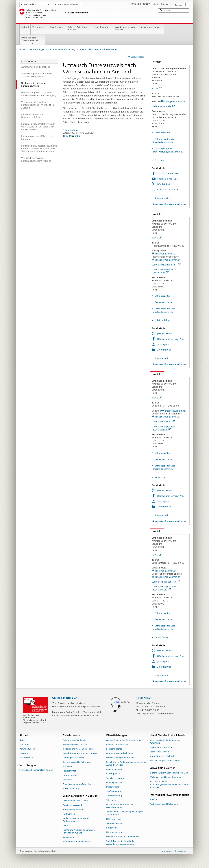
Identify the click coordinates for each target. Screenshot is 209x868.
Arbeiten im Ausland (72, 805)
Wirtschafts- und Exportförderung (165, 777)
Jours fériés (160, 477)
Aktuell (25, 30)
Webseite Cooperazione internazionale (164, 588)
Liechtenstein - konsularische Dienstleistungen (119, 806)
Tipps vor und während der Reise (78, 749)
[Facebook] (64, 136)
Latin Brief (24, 744)
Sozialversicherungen (116, 778)
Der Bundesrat (31, 4)
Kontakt (156, 62)
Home (22, 49)
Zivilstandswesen (114, 832)
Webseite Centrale (163, 422)
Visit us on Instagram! (168, 190)
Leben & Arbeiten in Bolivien (79, 30)
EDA (48, 4)
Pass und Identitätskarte (117, 744)
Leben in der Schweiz (159, 752)
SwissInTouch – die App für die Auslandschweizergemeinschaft (121, 843)
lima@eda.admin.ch (175, 101)
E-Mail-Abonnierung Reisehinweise (79, 784)
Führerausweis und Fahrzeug (62, 49)
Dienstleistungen (102, 30)
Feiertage (159, 160)
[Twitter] (67, 136)
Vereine (66, 826)
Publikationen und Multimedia (164, 804)
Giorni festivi (161, 637)
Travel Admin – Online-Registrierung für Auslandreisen (125, 813)
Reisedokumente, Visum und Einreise (80, 753)
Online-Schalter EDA (65, 698)
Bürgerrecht (112, 828)
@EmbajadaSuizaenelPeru (171, 339)
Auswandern (69, 837)
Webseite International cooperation (164, 271)
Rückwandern (69, 814)
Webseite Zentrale (163, 106)
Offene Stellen (26, 758)
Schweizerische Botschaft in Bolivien (36, 770)
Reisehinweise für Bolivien (75, 740)
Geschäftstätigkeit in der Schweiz (165, 761)
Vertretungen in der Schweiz (76, 801)
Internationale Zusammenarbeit (32, 41)
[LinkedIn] (70, 136)
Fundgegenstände (115, 783)
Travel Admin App (71, 789)
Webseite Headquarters (166, 265)
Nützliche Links (113, 819)
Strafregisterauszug (115, 791)
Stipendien (111, 800)
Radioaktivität (69, 771)
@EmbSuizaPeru (165, 184)
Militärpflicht (112, 787)
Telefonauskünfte (163, 302)
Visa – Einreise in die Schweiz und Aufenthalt (165, 742)
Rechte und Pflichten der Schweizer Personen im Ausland (79, 831)
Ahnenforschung (114, 796)
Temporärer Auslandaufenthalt (77, 842)
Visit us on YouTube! (168, 179)
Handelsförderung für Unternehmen (123, 837)
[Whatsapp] (76, 136)
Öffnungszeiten (162, 133)
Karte (157, 88)
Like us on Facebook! (168, 173)
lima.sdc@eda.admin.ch (168, 260)
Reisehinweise (57, 30)
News (22, 740)
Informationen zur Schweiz (162, 756)
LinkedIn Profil (164, 350)
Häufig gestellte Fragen (74, 758)
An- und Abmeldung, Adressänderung (124, 740)
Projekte (154, 800)
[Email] (79, 136)
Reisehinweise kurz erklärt (75, 744)
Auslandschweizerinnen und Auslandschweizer (76, 820)
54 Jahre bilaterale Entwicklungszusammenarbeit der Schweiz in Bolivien (169, 784)
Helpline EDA (144, 698)
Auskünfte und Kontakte (161, 747)
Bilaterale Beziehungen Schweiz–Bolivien (169, 773)
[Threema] (73, 136)
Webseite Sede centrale (166, 582)
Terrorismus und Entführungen (77, 762)
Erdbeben (67, 767)
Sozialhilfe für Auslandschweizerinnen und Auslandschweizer (126, 764)
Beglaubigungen (114, 769)
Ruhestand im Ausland (73, 809)
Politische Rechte (114, 749)
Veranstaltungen (27, 749)
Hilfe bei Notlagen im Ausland (120, 758)
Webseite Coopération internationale (164, 428)
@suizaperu (163, 344)
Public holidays (162, 320)
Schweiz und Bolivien (151, 30)
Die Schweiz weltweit (68, 4)
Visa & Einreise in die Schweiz (126, 30)
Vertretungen (39, 30)
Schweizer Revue (114, 824)
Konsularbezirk (162, 198)
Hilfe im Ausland (70, 775)
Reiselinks (67, 780)
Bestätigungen (113, 774)
